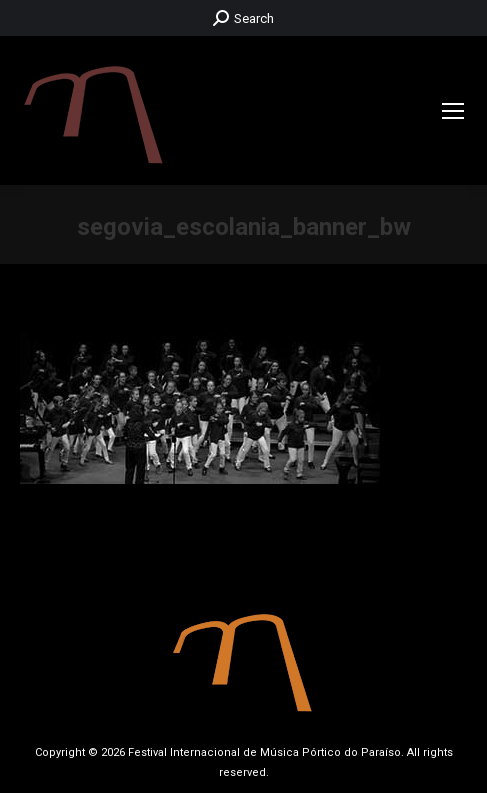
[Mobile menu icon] (453, 111)
